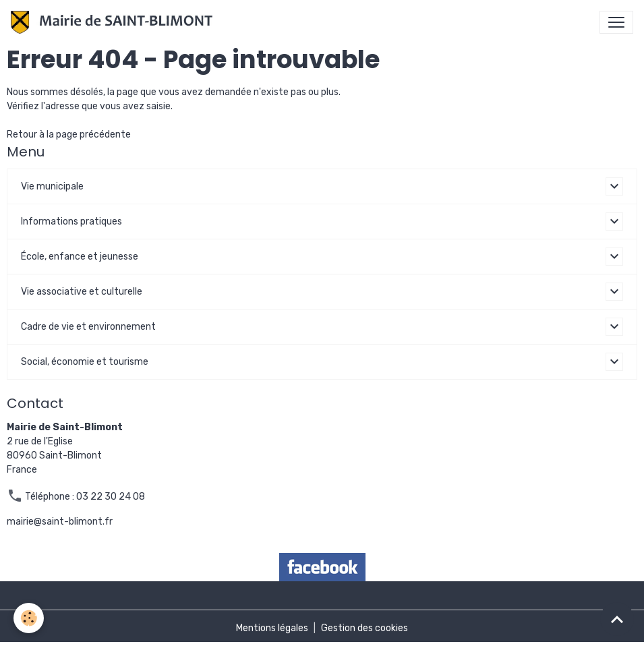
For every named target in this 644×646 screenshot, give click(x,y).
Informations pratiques (71, 222)
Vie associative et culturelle (82, 292)
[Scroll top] (617, 619)
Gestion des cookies (364, 628)
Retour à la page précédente (69, 135)
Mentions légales (272, 628)
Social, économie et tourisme (85, 362)
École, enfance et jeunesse (80, 257)
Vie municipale (52, 186)
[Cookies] (29, 618)
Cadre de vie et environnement (88, 327)
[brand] (114, 22)
